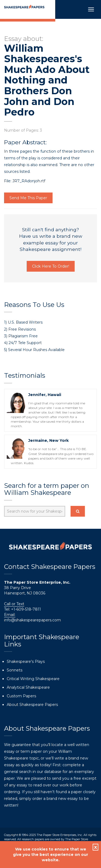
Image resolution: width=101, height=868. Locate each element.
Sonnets (15, 670)
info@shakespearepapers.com (32, 620)
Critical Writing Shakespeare (33, 679)
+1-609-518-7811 (25, 609)
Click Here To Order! (51, 266)
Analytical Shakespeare (28, 687)
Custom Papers (21, 696)
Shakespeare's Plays (26, 661)
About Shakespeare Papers (32, 705)
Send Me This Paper (28, 198)
